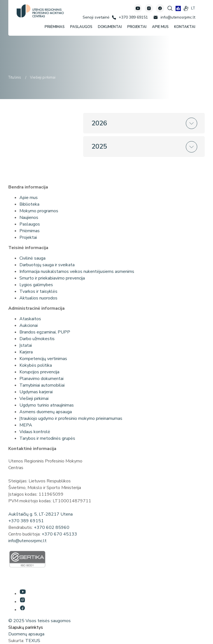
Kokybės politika (36, 365)
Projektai (28, 237)
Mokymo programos (39, 211)
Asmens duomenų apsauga (46, 412)
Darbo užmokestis (37, 339)
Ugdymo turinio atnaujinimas (47, 405)
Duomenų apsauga (26, 634)
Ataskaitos (30, 319)
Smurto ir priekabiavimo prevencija (52, 278)
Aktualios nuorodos (38, 298)
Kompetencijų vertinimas (43, 359)
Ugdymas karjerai (36, 392)
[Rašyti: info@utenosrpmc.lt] (174, 17)
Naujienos (29, 218)
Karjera (26, 352)
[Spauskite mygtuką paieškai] (170, 8)
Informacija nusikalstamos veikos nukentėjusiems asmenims (77, 271)
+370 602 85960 (52, 527)
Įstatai (26, 345)
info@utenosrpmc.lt (27, 541)
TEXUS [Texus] (33, 641)
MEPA (26, 425)
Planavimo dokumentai (41, 379)
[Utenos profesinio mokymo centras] (40, 11)
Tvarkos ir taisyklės (38, 291)
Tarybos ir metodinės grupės (47, 438)
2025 (99, 146)
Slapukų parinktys (26, 627)
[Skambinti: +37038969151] (130, 17)
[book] (178, 8)
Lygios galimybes (36, 285)
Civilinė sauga (32, 258)
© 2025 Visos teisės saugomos (40, 621)
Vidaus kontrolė (35, 432)
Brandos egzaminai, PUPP (45, 332)
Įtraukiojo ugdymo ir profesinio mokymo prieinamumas (71, 418)
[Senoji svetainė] (96, 17)
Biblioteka (29, 204)
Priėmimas (30, 231)
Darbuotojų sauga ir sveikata (47, 265)
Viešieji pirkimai (34, 399)
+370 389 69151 (26, 521)
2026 (99, 123)
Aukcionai (29, 325)
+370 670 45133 (59, 534)
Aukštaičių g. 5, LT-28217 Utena (40, 514)
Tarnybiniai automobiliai (42, 385)
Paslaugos (30, 224)
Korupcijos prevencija (39, 372)
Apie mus (29, 198)
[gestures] (186, 8)
